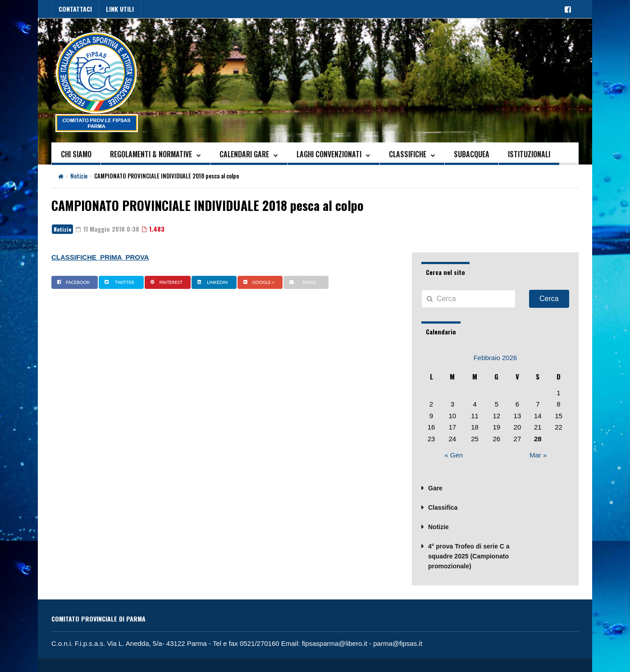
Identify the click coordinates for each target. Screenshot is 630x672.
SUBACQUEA (472, 154)
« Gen (454, 455)
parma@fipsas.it (398, 643)
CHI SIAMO (76, 154)
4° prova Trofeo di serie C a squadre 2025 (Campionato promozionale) (469, 556)
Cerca (549, 299)
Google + (258, 282)
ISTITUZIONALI (529, 154)
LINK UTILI (120, 9)
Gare (435, 488)
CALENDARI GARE (244, 154)
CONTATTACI (75, 9)
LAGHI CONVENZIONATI (329, 154)
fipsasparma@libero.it (335, 643)
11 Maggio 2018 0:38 (107, 229)
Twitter (118, 282)
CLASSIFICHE (408, 154)
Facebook (72, 282)
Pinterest (165, 282)
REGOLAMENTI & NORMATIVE (151, 154)
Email (301, 282)
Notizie (79, 176)
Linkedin (211, 282)
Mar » (538, 455)
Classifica (443, 507)
